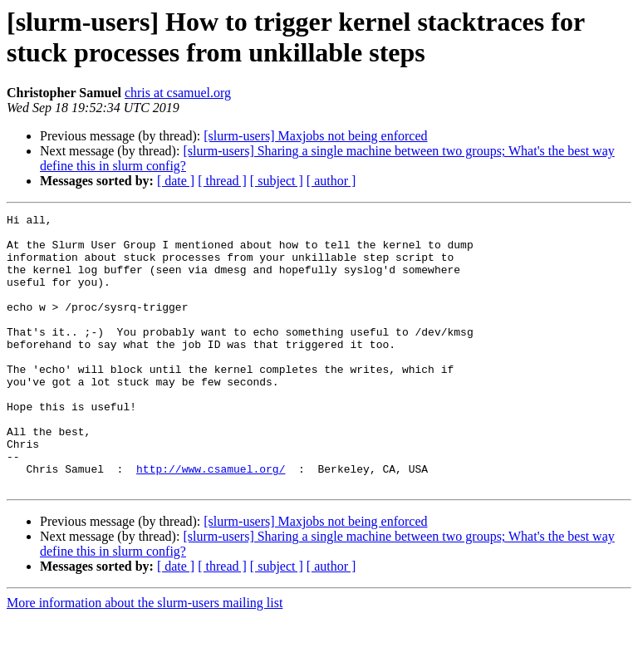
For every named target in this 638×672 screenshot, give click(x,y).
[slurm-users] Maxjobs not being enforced (315, 136)
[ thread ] (222, 181)
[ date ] (176, 181)
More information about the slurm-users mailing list (145, 657)
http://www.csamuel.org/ (211, 521)
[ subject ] (277, 181)
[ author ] (331, 181)
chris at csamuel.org (178, 93)
